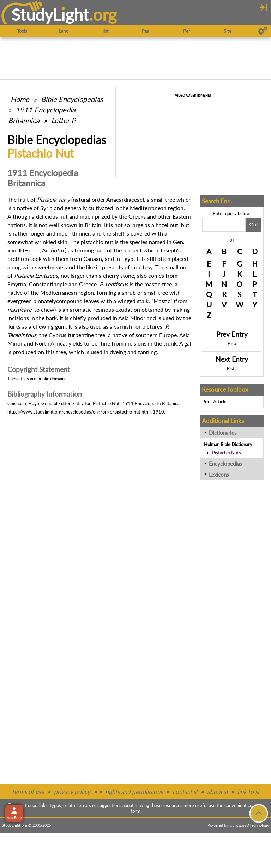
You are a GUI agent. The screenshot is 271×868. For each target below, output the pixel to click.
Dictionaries (223, 433)
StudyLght (50, 14)
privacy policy (72, 792)
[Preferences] (263, 31)
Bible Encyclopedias (72, 99)
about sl (217, 792)
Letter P (63, 120)
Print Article (214, 402)
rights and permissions (134, 792)
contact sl (185, 792)
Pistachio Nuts (227, 453)
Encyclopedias (225, 464)
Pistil (232, 368)
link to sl (248, 792)
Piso (232, 343)
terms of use (28, 792)
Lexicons (219, 475)
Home (20, 99)
